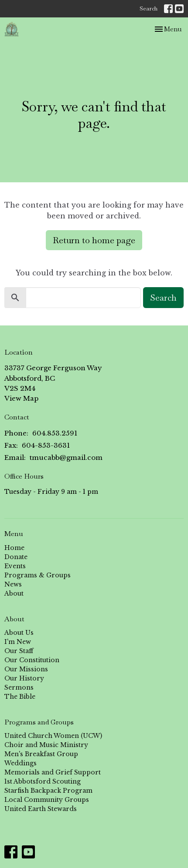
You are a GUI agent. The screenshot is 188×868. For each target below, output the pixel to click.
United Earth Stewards (41, 809)
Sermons (19, 687)
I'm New (18, 642)
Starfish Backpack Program (48, 791)
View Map (21, 398)
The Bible (20, 697)
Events (15, 566)
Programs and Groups (39, 722)
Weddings (21, 763)
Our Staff (19, 651)
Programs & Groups (38, 575)
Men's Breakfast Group (41, 754)
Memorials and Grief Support (53, 772)
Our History (24, 678)
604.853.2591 (55, 433)
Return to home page (94, 240)
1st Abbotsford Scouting (43, 781)
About (14, 593)
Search (149, 8)
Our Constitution (32, 660)
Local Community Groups (47, 800)
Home (14, 548)
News (13, 584)
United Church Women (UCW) (53, 736)
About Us (19, 633)
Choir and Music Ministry (46, 745)
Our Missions (26, 669)
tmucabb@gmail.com (66, 457)
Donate (16, 557)
